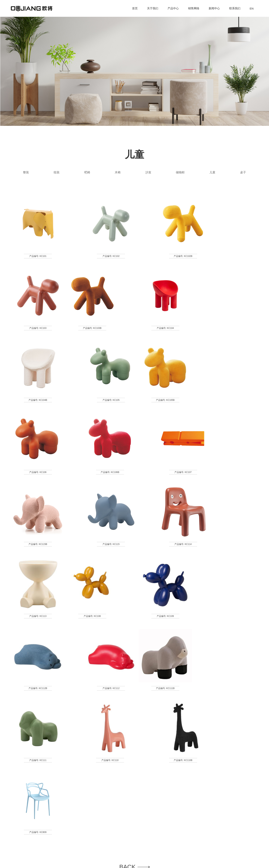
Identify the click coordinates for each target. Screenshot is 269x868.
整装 (26, 172)
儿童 (212, 172)
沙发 (148, 172)
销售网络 (194, 8)
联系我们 (235, 8)
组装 (57, 172)
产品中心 (173, 8)
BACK (134, 720)
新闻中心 (214, 8)
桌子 (243, 172)
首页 (135, 8)
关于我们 (153, 8)
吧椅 (87, 172)
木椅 (118, 172)
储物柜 (180, 172)
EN (252, 8)
